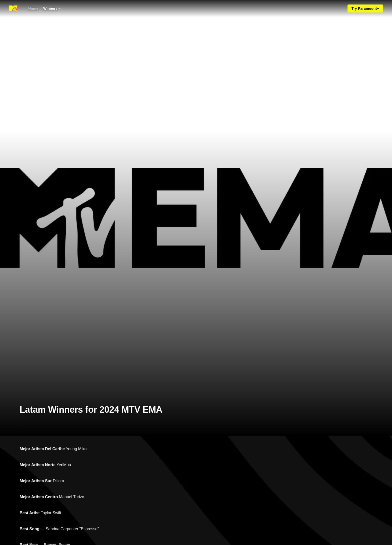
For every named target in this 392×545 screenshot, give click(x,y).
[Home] (33, 9)
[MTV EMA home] (14, 9)
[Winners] (52, 9)
